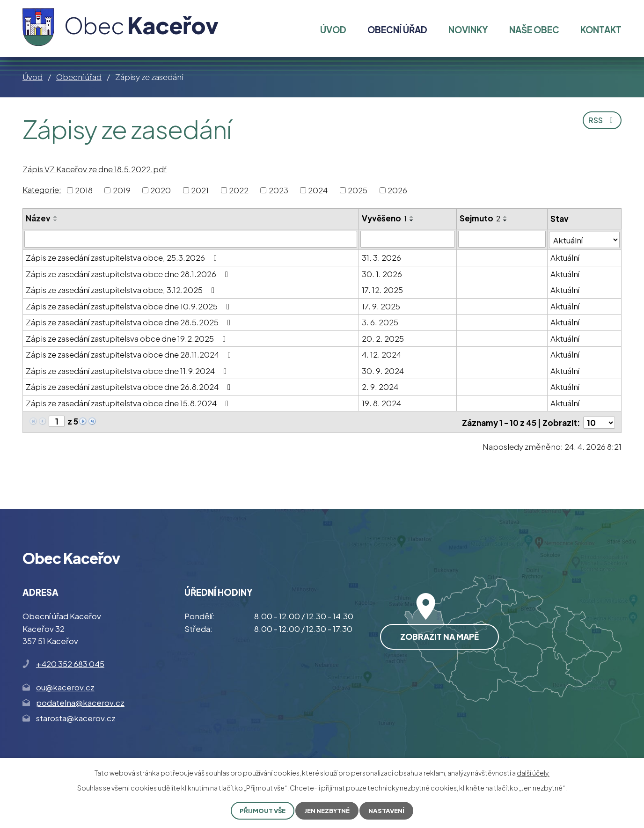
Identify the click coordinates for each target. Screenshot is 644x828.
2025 (358, 190)
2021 (200, 190)
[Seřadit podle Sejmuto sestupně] (505, 220)
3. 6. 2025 (381, 322)
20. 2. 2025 (383, 338)
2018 (84, 190)
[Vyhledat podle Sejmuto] (502, 239)
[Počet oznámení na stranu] (599, 421)
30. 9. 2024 (383, 370)
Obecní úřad (79, 77)
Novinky (468, 29)
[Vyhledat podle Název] (191, 239)
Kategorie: (42, 189)
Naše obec (534, 29)
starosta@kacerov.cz (76, 717)
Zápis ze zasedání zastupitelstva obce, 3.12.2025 (122, 289)
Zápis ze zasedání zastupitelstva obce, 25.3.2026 (123, 257)
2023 (278, 190)
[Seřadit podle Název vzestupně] (56, 217)
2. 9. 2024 (381, 386)
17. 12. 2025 (383, 289)
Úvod (33, 77)
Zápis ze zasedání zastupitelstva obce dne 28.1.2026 (129, 273)
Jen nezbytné (328, 810)
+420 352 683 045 (70, 662)
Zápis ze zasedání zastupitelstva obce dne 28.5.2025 (130, 322)
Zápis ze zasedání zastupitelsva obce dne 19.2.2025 (128, 338)
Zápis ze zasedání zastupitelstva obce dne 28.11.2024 (130, 354)
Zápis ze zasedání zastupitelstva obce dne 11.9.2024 (128, 370)
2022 (239, 190)
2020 (161, 190)
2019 (122, 190)
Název (38, 218)
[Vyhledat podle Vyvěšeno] (408, 239)
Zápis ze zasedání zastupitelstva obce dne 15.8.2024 (129, 403)
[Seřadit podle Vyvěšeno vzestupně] (412, 217)
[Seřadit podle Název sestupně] (56, 220)
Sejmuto (480, 218)
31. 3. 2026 (382, 257)
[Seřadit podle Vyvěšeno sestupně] (412, 220)
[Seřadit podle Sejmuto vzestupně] (505, 217)
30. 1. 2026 (382, 273)
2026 (397, 190)
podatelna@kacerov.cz (80, 701)
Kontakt (601, 29)
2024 (318, 190)
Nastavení (389, 810)
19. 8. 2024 (382, 403)
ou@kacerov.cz (65, 685)
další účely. (533, 772)
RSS (601, 122)
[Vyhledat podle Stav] (585, 239)
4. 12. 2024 (382, 354)
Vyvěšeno (385, 218)
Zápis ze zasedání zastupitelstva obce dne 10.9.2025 (129, 306)
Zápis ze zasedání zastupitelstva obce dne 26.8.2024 (130, 386)
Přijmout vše (260, 810)
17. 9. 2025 (381, 306)
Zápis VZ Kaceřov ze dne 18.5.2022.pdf (95, 169)
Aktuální (565, 257)
